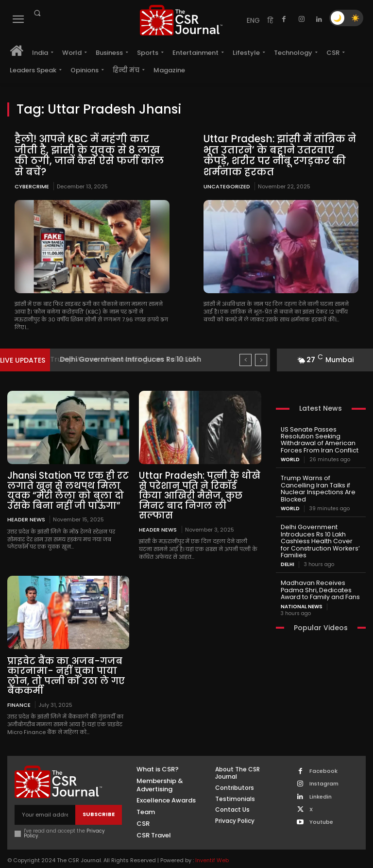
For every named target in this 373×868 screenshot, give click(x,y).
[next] (261, 359)
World (290, 458)
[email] (45, 801)
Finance (19, 691)
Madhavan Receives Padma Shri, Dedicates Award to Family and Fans (320, 585)
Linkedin (321, 783)
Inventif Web (212, 847)
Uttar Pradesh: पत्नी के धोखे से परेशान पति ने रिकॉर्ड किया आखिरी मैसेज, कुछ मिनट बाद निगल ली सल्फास (199, 489)
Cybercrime (32, 185)
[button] (37, 13)
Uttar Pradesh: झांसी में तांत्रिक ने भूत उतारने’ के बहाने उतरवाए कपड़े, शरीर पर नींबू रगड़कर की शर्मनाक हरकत (278, 155)
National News (302, 601)
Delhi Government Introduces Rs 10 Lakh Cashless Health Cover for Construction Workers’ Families (319, 537)
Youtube (321, 809)
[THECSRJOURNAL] (181, 20)
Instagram (324, 771)
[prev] (246, 359)
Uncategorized (227, 185)
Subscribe (99, 801)
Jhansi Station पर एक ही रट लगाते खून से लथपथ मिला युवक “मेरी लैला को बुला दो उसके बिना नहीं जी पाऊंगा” (66, 489)
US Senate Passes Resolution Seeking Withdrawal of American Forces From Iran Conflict (318, 438)
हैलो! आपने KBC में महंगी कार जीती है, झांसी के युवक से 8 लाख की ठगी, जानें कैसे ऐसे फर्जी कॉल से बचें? (88, 155)
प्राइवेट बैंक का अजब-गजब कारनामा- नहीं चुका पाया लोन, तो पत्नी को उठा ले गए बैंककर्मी (63, 663)
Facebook (323, 758)
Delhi (288, 560)
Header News (26, 517)
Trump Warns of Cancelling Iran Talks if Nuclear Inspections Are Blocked (315, 486)
